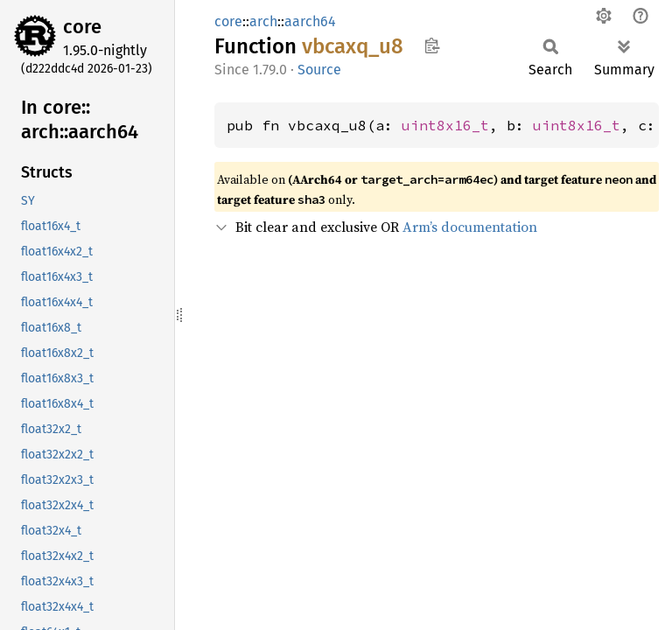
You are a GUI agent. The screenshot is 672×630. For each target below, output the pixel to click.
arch (263, 21)
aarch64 (310, 21)
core (82, 27)
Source (319, 70)
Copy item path (432, 45)
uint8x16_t (445, 125)
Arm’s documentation (470, 227)
